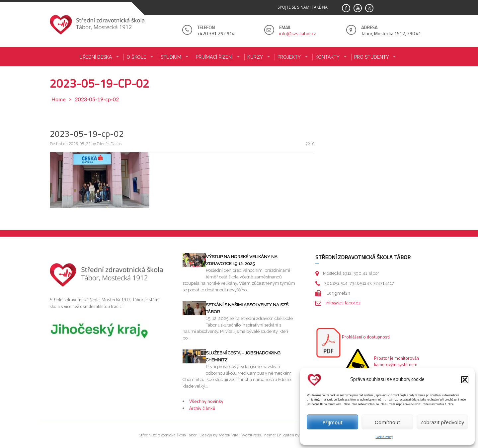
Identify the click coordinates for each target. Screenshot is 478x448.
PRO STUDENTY (372, 57)
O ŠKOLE (136, 57)
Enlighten (285, 435)
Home (59, 99)
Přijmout (333, 422)
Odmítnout (388, 422)
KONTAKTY (327, 57)
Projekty (289, 57)
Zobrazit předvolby (442, 422)
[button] (465, 380)
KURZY (255, 57)
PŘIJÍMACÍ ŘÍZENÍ (214, 57)
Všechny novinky (206, 401)
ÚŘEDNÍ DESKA (96, 57)
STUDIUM (171, 57)
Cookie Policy (384, 437)
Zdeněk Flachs (109, 144)
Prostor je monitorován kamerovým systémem (397, 361)
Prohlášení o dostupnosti (366, 337)
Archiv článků (202, 408)
